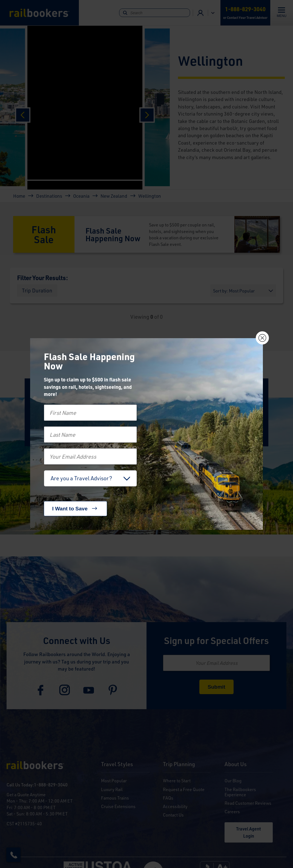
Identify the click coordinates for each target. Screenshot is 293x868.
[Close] (262, 338)
